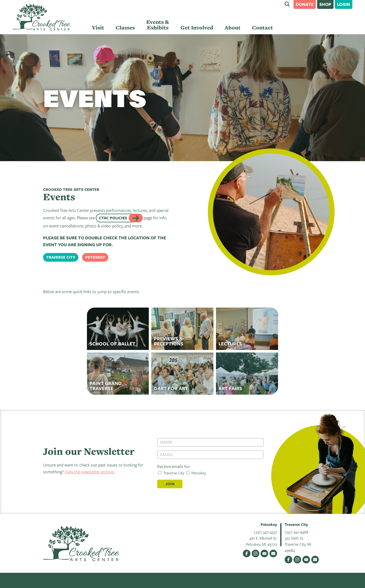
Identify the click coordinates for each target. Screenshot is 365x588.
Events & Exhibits (158, 25)
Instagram (255, 553)
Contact (262, 28)
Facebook (247, 553)
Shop (325, 4)
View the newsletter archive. (90, 472)
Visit (98, 28)
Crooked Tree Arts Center (41, 17)
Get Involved (197, 28)
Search (287, 4)
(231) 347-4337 (266, 532)
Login (344, 4)
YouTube (264, 553)
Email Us (273, 553)
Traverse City (61, 257)
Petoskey (95, 257)
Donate (305, 4)
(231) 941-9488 (296, 532)
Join (170, 484)
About (233, 28)
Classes (125, 28)
